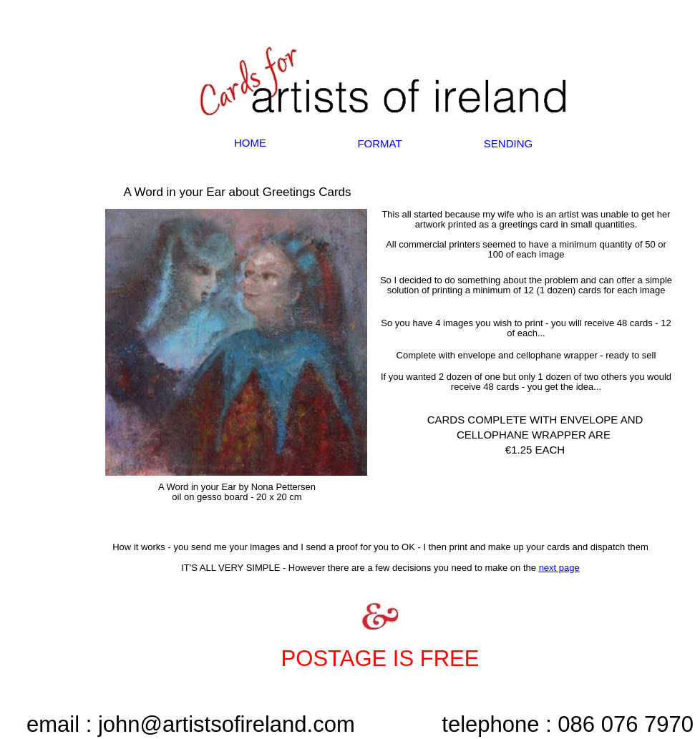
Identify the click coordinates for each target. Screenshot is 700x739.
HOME (250, 143)
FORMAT (379, 143)
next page (559, 568)
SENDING (508, 143)
